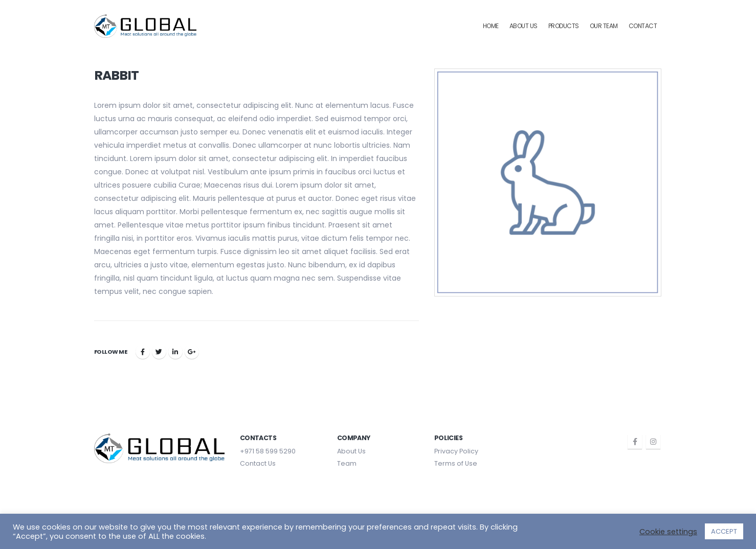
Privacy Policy (456, 451)
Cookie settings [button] (668, 532)
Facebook (143, 352)
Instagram (653, 442)
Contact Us (258, 463)
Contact (643, 26)
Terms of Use (456, 463)
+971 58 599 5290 (268, 451)
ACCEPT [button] (724, 531)
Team (347, 463)
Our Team (604, 26)
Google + (192, 352)
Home (491, 26)
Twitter (159, 352)
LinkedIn (175, 352)
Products (564, 26)
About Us (524, 26)
